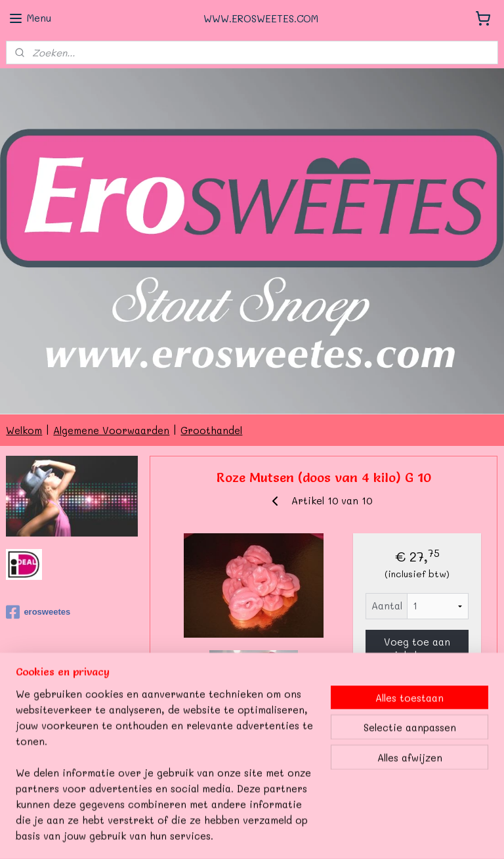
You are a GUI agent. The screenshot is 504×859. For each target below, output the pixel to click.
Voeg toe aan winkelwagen (417, 648)
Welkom (24, 430)
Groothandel (211, 430)
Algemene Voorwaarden (111, 430)
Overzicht (196, 753)
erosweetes (38, 612)
